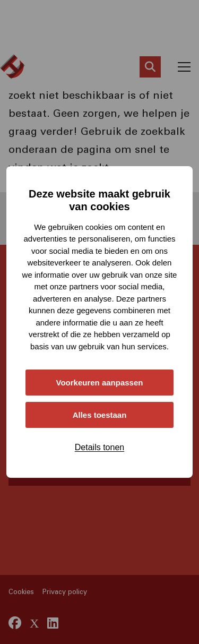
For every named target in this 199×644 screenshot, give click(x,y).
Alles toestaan (100, 415)
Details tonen (99, 447)
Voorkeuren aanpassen (100, 383)
